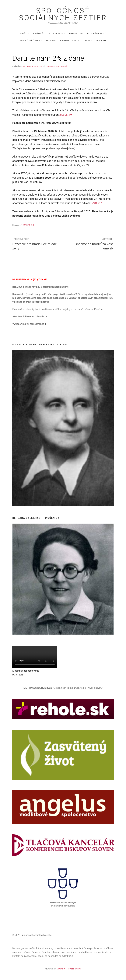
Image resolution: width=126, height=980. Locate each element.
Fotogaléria (76, 33)
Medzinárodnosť (96, 33)
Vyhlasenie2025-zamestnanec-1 (29, 324)
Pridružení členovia (31, 41)
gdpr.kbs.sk (68, 956)
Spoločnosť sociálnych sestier (63, 14)
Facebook (101, 41)
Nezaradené (28, 225)
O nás (23, 33)
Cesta (76, 41)
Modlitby (52, 41)
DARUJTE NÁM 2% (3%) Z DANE (29, 280)
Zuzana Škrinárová (56, 66)
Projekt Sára (56, 33)
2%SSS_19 (66, 115)
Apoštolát (38, 33)
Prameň (64, 41)
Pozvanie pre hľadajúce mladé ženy (36, 244)
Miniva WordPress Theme (69, 969)
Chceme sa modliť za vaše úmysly (90, 244)
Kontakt (87, 41)
